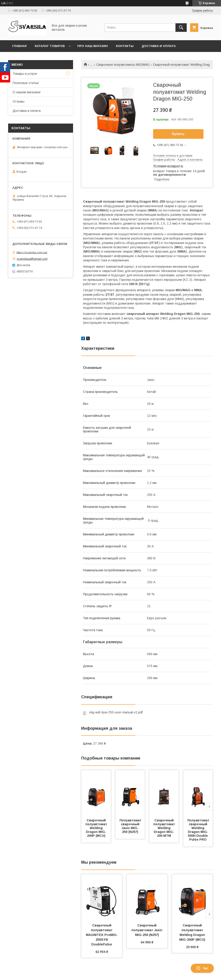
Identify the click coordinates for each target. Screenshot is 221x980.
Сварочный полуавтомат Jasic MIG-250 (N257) (147, 930)
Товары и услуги (25, 74)
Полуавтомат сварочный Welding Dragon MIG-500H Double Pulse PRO (199, 830)
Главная (19, 46)
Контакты (125, 46)
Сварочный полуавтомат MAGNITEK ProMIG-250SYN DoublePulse (102, 935)
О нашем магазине (27, 92)
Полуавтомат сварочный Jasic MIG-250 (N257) (131, 826)
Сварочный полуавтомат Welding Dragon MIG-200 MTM (165, 828)
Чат (202, 968)
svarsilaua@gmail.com (32, 259)
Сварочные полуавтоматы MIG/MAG (123, 65)
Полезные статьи (26, 83)
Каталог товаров (50, 46)
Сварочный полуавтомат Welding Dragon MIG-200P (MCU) (97, 828)
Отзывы (18, 101)
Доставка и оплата (159, 46)
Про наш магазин (93, 46)
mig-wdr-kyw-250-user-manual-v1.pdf (116, 712)
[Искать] (181, 28)
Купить (178, 134)
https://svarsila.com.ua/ (32, 252)
